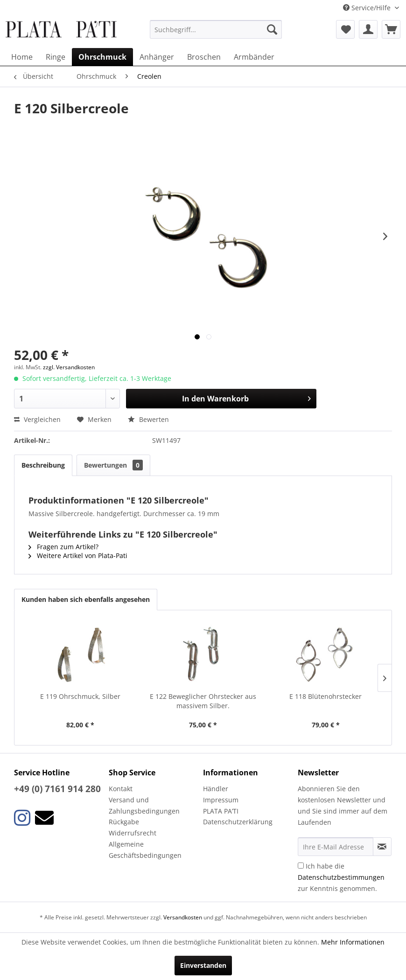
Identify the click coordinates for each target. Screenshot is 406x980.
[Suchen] (272, 29)
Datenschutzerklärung (238, 822)
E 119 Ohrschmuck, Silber (80, 696)
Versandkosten (183, 917)
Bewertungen (113, 465)
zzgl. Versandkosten (69, 367)
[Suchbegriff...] (216, 29)
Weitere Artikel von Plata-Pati (78, 556)
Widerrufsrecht (133, 833)
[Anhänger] (157, 57)
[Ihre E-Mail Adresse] (336, 847)
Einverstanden (203, 965)
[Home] (22, 57)
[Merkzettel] (345, 29)
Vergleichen (37, 419)
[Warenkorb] (391, 29)
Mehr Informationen (353, 942)
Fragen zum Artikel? (63, 547)
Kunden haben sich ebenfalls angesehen (86, 599)
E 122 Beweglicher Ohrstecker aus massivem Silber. (203, 701)
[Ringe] (56, 57)
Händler (216, 789)
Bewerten (148, 419)
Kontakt (121, 789)
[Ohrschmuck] (102, 57)
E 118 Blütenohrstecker (325, 696)
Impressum (221, 800)
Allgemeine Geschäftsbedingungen (145, 850)
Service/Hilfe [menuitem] (368, 8)
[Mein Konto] (368, 29)
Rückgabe (124, 822)
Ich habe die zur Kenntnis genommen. (341, 877)
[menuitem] (216, 29)
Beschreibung (43, 465)
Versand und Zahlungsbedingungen (144, 805)
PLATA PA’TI (221, 811)
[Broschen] (204, 57)
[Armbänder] (254, 57)
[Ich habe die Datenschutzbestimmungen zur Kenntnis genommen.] (301, 866)
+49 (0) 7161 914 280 (57, 789)
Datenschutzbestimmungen (341, 877)
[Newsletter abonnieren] (382, 847)
